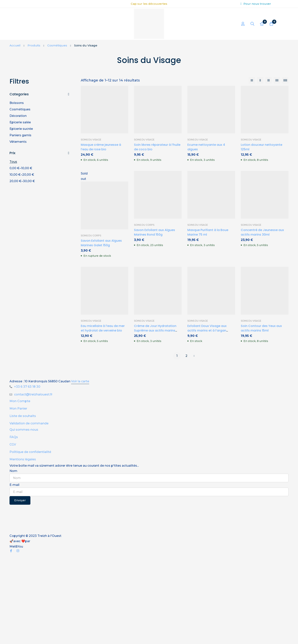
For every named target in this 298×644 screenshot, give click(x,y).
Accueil (15, 45)
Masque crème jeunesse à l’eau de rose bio (101, 147)
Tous (13, 162)
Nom (13, 471)
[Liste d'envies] (262, 24)
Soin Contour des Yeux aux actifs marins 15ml (261, 328)
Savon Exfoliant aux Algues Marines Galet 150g (101, 243)
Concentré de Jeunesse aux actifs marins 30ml (262, 232)
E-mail (14, 485)
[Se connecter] (243, 24)
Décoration (18, 116)
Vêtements (18, 142)
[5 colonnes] (285, 80)
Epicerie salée (20, 122)
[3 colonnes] (269, 80)
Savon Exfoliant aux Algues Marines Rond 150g (155, 232)
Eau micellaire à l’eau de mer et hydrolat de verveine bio (103, 328)
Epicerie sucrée (21, 129)
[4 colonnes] (277, 80)
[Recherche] (252, 24)
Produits (34, 45)
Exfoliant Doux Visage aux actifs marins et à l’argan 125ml (207, 330)
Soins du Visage (91, 140)
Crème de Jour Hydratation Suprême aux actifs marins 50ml (155, 330)
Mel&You (16, 546)
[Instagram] (18, 551)
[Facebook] (11, 551)
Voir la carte (80, 381)
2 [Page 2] (186, 356)
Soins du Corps (91, 236)
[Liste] (252, 80)
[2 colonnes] (260, 80)
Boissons (17, 103)
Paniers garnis (20, 135)
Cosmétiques (57, 45)
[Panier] (271, 24)
